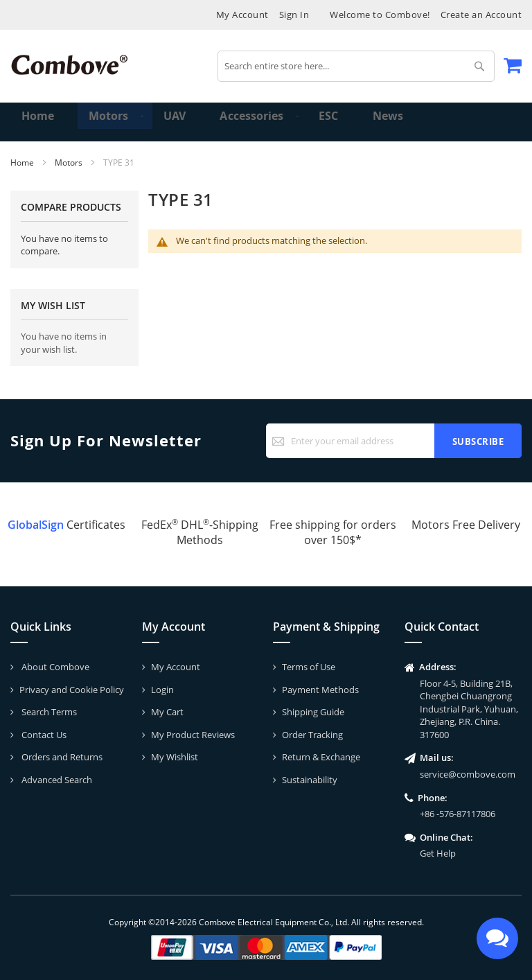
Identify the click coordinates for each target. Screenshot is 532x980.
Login (162, 690)
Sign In (294, 15)
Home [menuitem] (39, 122)
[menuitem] (103, 122)
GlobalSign (36, 525)
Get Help (438, 853)
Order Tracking (312, 735)
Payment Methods (320, 690)
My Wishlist (175, 757)
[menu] (266, 122)
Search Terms (48, 712)
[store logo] (69, 65)
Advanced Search (56, 780)
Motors (70, 163)
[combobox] (356, 66)
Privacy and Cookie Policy (72, 690)
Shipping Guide (313, 712)
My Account (242, 15)
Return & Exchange (321, 757)
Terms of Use (309, 667)
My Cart (167, 712)
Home (23, 163)
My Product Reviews (193, 735)
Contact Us (43, 735)
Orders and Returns (61, 757)
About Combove (54, 667)
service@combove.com (468, 774)
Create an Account (481, 15)
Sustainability (310, 780)
